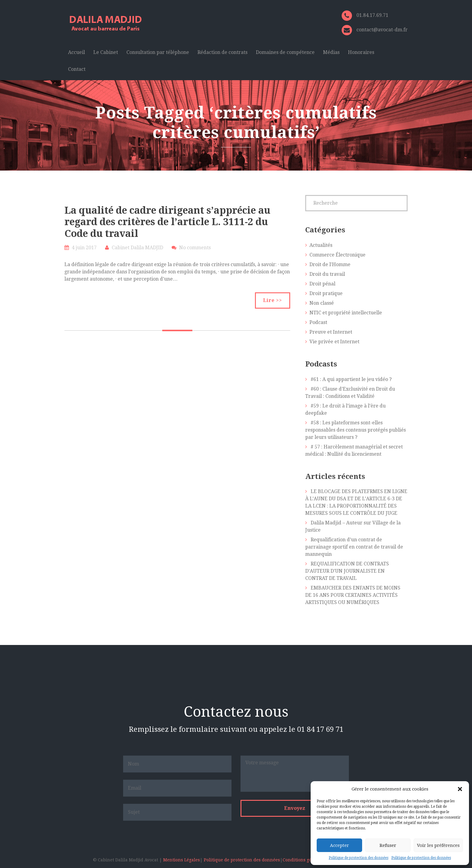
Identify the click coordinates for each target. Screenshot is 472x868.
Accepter (339, 845)
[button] (460, 789)
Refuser (388, 845)
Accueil (76, 52)
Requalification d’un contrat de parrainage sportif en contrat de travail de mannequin (354, 547)
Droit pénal (322, 284)
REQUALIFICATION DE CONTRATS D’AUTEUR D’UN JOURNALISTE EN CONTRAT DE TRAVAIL (347, 571)
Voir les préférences (438, 845)
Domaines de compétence (285, 52)
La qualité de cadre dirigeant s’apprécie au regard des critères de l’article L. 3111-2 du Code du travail (167, 222)
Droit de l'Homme (330, 264)
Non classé (322, 303)
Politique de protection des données (359, 858)
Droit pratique (326, 293)
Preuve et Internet (331, 332)
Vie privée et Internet (334, 342)
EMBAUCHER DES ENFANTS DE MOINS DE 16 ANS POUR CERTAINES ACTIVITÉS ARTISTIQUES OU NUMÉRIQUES (353, 595)
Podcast (318, 322)
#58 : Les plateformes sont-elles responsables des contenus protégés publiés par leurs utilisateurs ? (356, 430)
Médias (331, 52)
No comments (195, 248)
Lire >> (273, 300)
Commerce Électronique (337, 255)
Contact (77, 69)
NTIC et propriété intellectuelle (346, 313)
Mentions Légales (182, 860)
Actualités (321, 245)
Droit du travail (327, 274)
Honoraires (361, 52)
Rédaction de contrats (222, 52)
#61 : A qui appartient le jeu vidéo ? (351, 379)
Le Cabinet (106, 52)
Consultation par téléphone (158, 52)
